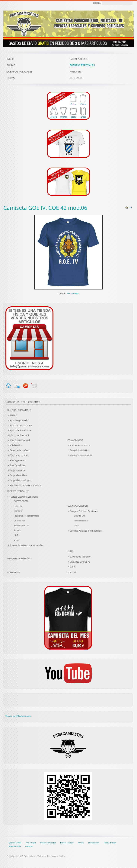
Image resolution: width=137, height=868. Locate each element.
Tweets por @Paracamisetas (18, 716)
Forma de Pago (110, 843)
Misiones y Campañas (19, 559)
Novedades (14, 572)
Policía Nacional (81, 521)
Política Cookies (67, 843)
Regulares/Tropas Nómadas (26, 516)
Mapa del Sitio (15, 846)
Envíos (81, 843)
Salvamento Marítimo (80, 557)
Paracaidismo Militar (80, 450)
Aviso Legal (31, 843)
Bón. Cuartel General (20, 440)
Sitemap (72, 572)
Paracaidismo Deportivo (81, 455)
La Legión (18, 506)
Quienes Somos (15, 843)
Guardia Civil (80, 516)
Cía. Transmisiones (19, 455)
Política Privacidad (48, 843)
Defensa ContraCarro (20, 450)
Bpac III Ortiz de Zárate (20, 430)
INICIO (10, 59)
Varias (73, 567)
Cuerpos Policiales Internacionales (86, 531)
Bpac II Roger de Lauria (21, 426)
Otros (76, 525)
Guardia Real (20, 521)
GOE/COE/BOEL (21, 501)
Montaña (18, 511)
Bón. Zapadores (17, 465)
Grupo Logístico (17, 470)
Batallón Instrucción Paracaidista (25, 485)
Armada (17, 530)
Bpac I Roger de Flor (19, 420)
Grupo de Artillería (18, 475)
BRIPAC (13, 415)
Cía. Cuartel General (19, 436)
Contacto (29, 846)
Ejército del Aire (21, 525)
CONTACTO (77, 78)
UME (16, 535)
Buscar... (97, 3)
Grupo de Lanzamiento (21, 480)
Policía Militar (16, 445)
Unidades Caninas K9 (80, 562)
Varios (17, 540)
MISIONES (76, 71)
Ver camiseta (73, 293)
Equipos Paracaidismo (80, 445)
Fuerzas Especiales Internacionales (26, 545)
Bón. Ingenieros (17, 460)
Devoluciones (94, 843)
